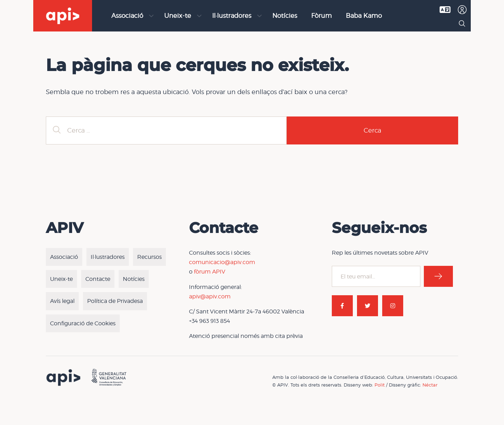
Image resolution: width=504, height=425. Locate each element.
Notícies (285, 16)
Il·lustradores (232, 16)
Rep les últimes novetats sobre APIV (380, 253)
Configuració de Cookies (83, 323)
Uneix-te (178, 16)
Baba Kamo (364, 16)
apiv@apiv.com (210, 296)
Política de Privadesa (115, 301)
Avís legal (62, 301)
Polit (380, 385)
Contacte (98, 279)
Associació (127, 16)
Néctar (430, 385)
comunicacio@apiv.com (222, 262)
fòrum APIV (210, 272)
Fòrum (321, 16)
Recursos (149, 257)
